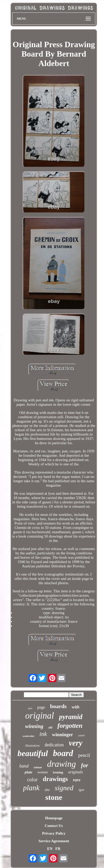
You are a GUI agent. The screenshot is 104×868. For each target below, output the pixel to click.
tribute (38, 767)
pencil (84, 755)
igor (81, 790)
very (76, 743)
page (41, 707)
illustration (32, 745)
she (47, 790)
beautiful (33, 753)
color (32, 780)
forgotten (70, 726)
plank (31, 788)
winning (34, 726)
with (75, 707)
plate (29, 772)
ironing (58, 772)
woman (43, 772)
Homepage (54, 818)
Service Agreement (54, 841)
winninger (62, 735)
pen (30, 708)
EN (50, 849)
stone (54, 797)
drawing (61, 764)
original (40, 716)
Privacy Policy (54, 833)
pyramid (71, 717)
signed (64, 788)
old (50, 727)
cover (81, 735)
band (24, 766)
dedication (54, 745)
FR (58, 849)
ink (43, 734)
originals (75, 772)
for (85, 765)
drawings (55, 779)
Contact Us (54, 826)
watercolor (29, 736)
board (63, 753)
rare (77, 780)
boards (58, 706)
